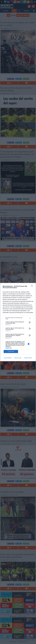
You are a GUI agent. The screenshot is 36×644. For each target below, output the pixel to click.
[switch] (29, 322)
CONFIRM (11, 351)
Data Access (18, 358)
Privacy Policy (28, 358)
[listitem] (18, 318)
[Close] (33, 286)
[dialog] (18, 322)
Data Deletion (8, 358)
